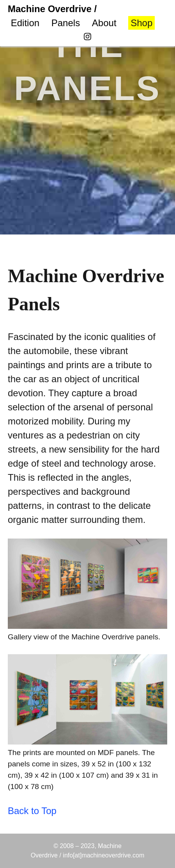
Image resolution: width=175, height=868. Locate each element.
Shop (141, 23)
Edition (25, 23)
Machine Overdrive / (52, 9)
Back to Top (32, 811)
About (104, 23)
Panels (66, 23)
